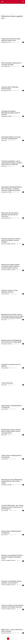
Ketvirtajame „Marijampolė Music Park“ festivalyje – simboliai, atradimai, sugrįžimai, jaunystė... (12, 189)
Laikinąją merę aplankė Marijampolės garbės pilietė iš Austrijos (11, 113)
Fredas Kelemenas (7, 383)
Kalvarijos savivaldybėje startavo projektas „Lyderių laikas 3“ (11, 582)
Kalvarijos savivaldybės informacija (8, 244)
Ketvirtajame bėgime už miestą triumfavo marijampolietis (11, 138)
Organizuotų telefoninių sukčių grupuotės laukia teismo (11, 40)
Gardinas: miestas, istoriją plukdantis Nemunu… (9, 291)
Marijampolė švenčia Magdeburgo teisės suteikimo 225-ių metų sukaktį (12, 481)
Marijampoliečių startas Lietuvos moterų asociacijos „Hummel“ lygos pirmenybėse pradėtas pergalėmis (12, 316)
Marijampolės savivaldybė (6, 116)
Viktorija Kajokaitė (5, 368)
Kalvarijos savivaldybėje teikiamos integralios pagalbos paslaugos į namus (12, 557)
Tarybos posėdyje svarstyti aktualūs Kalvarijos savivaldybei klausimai (12, 606)
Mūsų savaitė (4, 140)
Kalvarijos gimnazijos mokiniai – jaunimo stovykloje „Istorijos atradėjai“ (11, 240)
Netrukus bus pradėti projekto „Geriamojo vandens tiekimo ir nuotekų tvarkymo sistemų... (11, 266)
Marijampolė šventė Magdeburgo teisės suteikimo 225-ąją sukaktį (11, 341)
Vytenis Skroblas (5, 535)
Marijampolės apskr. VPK (6, 42)
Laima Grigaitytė (5, 510)
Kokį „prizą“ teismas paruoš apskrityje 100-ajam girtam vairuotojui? (10, 215)
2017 (8, 14)
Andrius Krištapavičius (6, 66)
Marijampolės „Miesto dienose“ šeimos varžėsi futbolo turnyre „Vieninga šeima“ (11, 431)
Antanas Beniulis (5, 409)
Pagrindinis (3, 14)
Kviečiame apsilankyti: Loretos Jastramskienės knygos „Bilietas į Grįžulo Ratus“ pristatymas (12, 163)
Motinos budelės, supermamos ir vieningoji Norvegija (11, 64)
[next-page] (16, 639)
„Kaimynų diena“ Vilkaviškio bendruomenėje (10, 88)
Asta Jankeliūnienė (5, 294)
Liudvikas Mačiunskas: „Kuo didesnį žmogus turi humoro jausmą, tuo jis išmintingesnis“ (12, 507)
